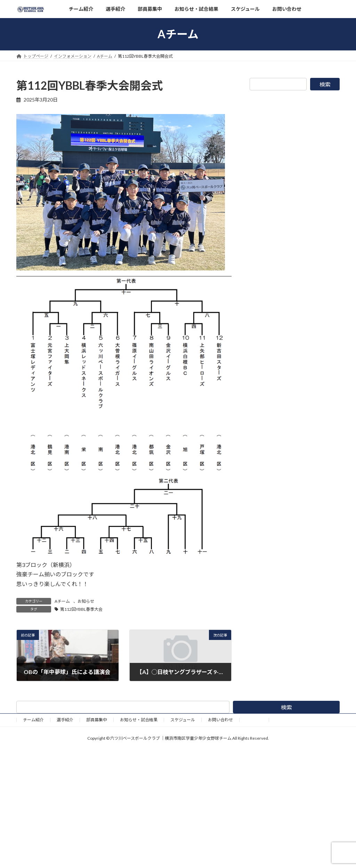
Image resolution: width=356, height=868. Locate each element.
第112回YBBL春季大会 (81, 609)
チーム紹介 (33, 720)
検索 (325, 84)
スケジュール (183, 720)
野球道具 (254, 720)
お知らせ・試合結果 (139, 720)
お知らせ (86, 601)
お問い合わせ (220, 720)
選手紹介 (65, 720)
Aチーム (62, 601)
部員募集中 (97, 720)
